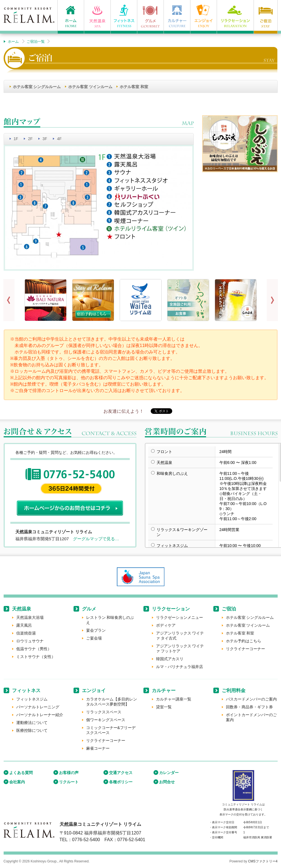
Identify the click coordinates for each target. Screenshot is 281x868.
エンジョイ (94, 691)
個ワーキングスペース (106, 720)
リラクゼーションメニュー (180, 617)
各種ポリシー (121, 782)
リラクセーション (171, 609)
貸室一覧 (164, 707)
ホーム (13, 42)
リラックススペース (104, 712)
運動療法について (32, 723)
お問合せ (167, 782)
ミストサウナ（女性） (36, 657)
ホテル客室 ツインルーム (90, 87)
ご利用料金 (234, 691)
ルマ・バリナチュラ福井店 (180, 667)
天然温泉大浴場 (30, 617)
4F (59, 139)
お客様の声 (69, 773)
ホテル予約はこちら (244, 641)
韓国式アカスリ (170, 659)
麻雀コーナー (98, 748)
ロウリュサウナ (30, 641)
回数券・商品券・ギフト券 (249, 707)
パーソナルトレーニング (38, 707)
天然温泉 (22, 609)
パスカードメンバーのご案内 (251, 699)
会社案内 (17, 782)
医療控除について (32, 730)
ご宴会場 (94, 638)
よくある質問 (21, 773)
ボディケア (166, 625)
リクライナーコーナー (245, 649)
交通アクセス (121, 773)
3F (45, 139)
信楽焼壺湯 (26, 633)
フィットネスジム (32, 699)
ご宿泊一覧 (36, 42)
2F (30, 139)
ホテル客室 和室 (134, 87)
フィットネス (26, 691)
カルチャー (164, 691)
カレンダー (169, 773)
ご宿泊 (229, 609)
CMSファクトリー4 (263, 861)
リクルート (69, 782)
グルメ (89, 609)
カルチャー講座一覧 (174, 699)
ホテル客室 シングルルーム (37, 87)
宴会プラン (96, 630)
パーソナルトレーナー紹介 (40, 715)
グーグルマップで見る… (96, 539)
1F (16, 139)
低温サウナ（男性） (34, 649)
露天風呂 (24, 625)
